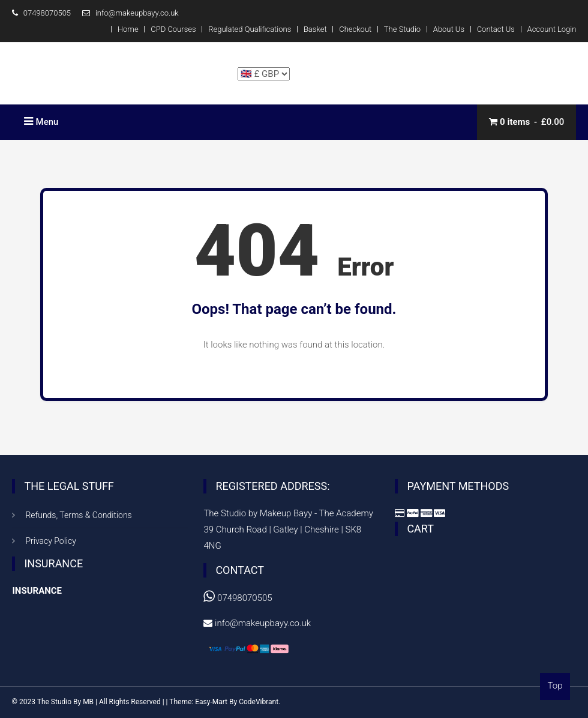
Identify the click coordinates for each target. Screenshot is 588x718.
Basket (315, 29)
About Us (449, 29)
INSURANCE (37, 591)
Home (128, 29)
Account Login (552, 29)
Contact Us (496, 29)
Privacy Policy (50, 541)
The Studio (402, 29)
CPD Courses (173, 29)
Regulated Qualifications (250, 29)
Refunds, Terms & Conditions (78, 515)
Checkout (355, 29)
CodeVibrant (259, 702)
